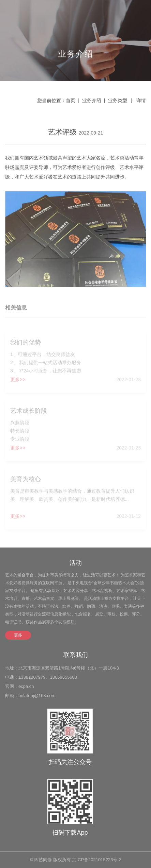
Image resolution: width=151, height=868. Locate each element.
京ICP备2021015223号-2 (97, 860)
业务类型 (118, 101)
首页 (71, 101)
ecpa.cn (26, 686)
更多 (18, 635)
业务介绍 (92, 101)
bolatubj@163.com (37, 696)
